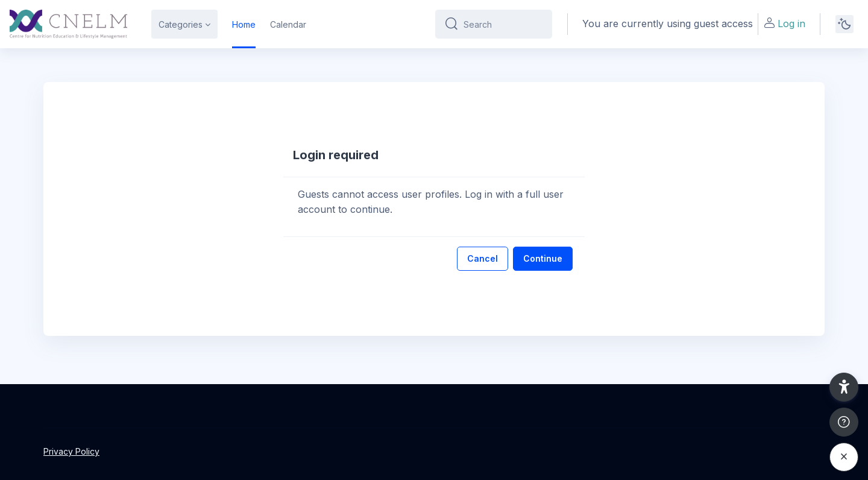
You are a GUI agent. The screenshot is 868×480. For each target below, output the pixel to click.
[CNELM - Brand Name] (68, 24)
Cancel (483, 258)
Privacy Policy (71, 451)
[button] (844, 387)
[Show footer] (844, 422)
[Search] (503, 24)
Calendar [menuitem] (288, 24)
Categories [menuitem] (181, 24)
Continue (543, 258)
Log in (784, 24)
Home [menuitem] (244, 24)
